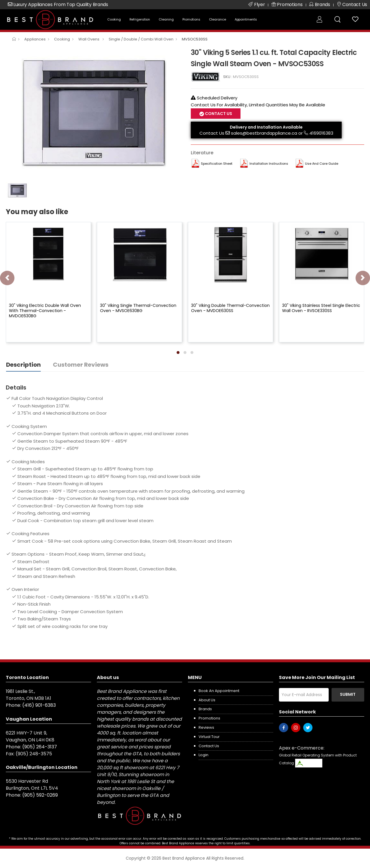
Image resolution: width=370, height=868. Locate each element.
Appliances (35, 39)
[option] (94, 113)
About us (207, 700)
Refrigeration (140, 19)
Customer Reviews (81, 365)
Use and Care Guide (322, 164)
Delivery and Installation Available (266, 127)
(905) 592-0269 (40, 795)
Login (203, 755)
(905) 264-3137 (40, 747)
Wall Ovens (89, 39)
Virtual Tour (209, 737)
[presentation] (7, 278)
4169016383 (321, 133)
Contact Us (218, 114)
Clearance (218, 19)
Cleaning (166, 19)
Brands (205, 709)
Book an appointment (219, 691)
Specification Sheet (217, 164)
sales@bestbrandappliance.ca (264, 133)
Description (23, 365)
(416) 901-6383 (39, 705)
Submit (348, 694)
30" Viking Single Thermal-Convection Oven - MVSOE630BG (138, 308)
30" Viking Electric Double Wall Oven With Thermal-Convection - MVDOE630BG (45, 311)
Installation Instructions (269, 164)
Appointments (246, 19)
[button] (178, 353)
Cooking (114, 19)
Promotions (191, 19)
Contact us (209, 746)
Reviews (206, 727)
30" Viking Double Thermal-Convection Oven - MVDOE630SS (230, 308)
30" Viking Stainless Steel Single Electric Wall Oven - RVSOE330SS (321, 308)
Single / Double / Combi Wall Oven (141, 39)
